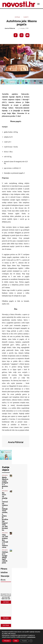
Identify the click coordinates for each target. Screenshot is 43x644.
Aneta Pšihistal (10, 28)
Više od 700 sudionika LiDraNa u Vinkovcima (5, 541)
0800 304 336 (6, 599)
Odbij (16, 641)
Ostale (17, 17)
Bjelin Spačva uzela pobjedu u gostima (5, 483)
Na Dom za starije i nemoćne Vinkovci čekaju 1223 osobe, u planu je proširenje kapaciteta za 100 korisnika (5, 511)
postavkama (31, 637)
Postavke (24, 641)
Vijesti (26, 17)
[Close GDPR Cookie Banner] (31, 641)
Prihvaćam (7, 641)
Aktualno (5, 475)
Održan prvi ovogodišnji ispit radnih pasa (5, 557)
